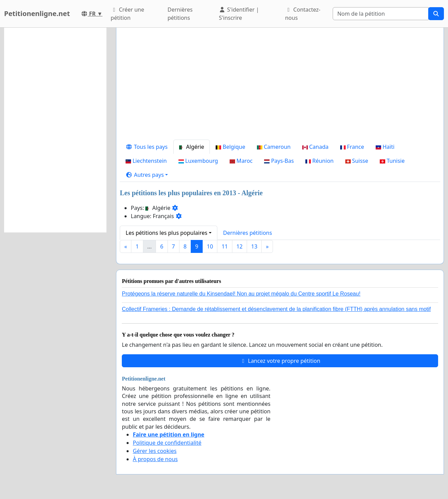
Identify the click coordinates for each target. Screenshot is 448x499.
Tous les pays (147, 147)
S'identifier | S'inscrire (239, 14)
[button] (147, 175)
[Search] (381, 14)
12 (240, 246)
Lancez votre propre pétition (280, 361)
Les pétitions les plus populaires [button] (166, 233)
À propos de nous (155, 459)
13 (254, 246)
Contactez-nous (303, 14)
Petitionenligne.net (37, 13)
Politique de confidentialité (167, 443)
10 (210, 246)
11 (225, 246)
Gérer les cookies (155, 451)
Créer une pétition (127, 14)
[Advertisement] (280, 86)
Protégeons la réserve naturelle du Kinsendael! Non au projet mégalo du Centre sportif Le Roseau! (241, 294)
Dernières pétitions (180, 14)
